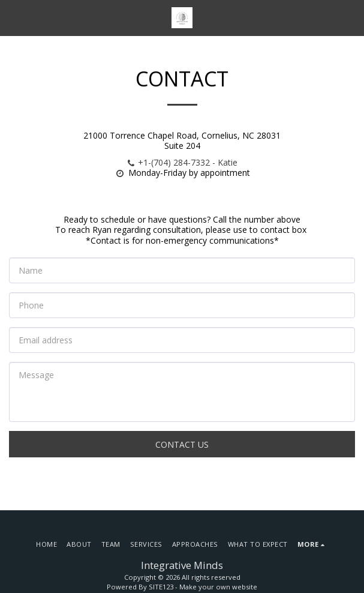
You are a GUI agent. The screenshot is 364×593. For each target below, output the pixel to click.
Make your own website (218, 587)
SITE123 (161, 587)
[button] (13, 17)
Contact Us (182, 444)
